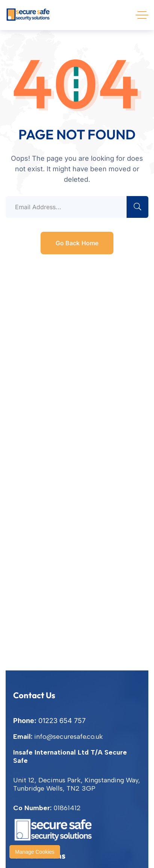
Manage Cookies (35, 852)
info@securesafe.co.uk (69, 737)
